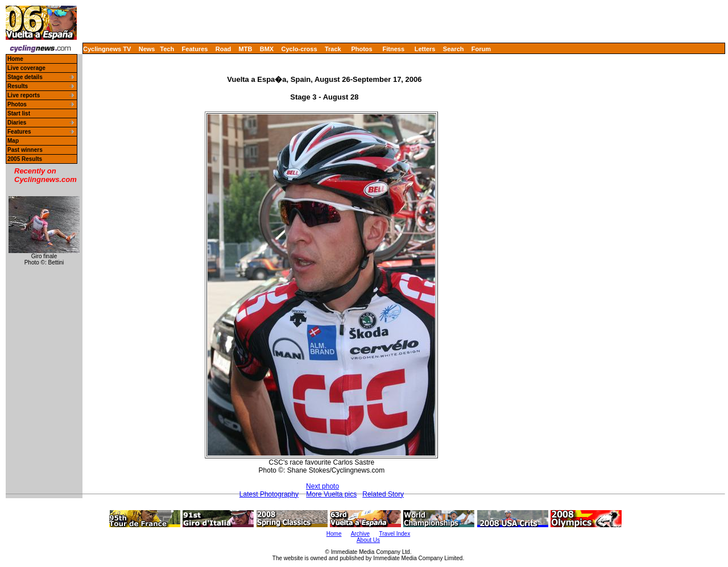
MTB (246, 49)
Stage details (25, 77)
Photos (361, 49)
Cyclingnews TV (107, 49)
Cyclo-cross (299, 49)
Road (224, 49)
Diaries (17, 123)
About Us (368, 540)
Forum (481, 49)
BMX (267, 49)
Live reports (24, 95)
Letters (425, 49)
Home (15, 59)
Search (454, 49)
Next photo (322, 486)
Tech (167, 49)
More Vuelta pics (331, 494)
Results (18, 86)
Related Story (383, 494)
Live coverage (26, 68)
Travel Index (395, 534)
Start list (19, 113)
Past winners (25, 150)
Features (195, 49)
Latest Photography (269, 494)
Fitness (393, 49)
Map (13, 141)
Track (333, 49)
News (147, 49)
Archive (360, 534)
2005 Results (25, 159)
